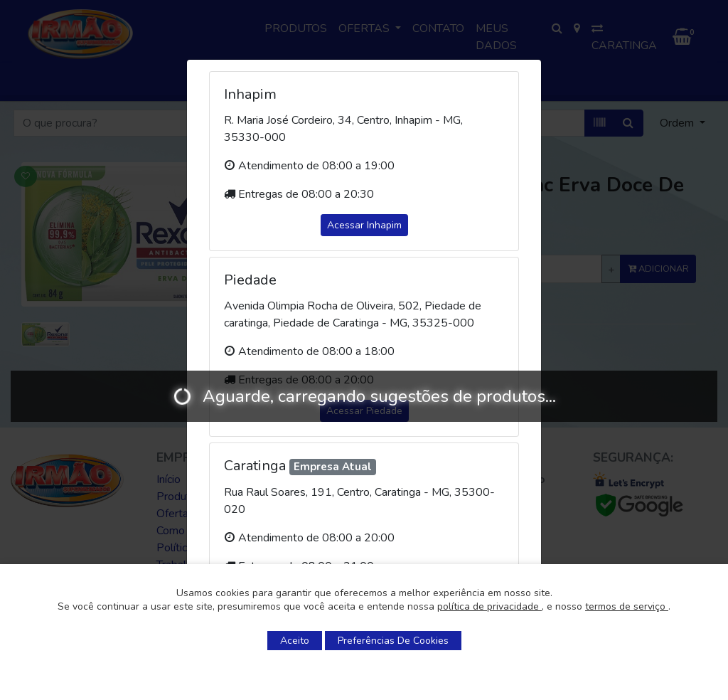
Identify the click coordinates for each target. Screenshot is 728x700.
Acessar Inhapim (364, 225)
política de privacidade (489, 606)
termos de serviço (627, 606)
